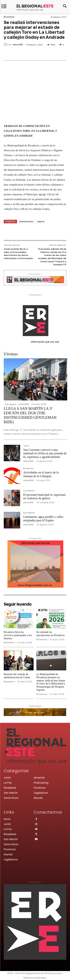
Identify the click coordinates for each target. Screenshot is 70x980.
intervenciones (26, 221)
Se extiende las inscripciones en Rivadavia (50, 634)
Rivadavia (9, 17)
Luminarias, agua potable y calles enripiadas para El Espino (43, 519)
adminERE (18, 45)
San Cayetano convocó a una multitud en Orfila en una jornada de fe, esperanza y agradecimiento (45, 453)
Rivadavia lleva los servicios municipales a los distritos (18, 635)
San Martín (11, 404)
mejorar (41, 221)
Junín (26, 446)
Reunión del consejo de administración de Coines (17, 676)
